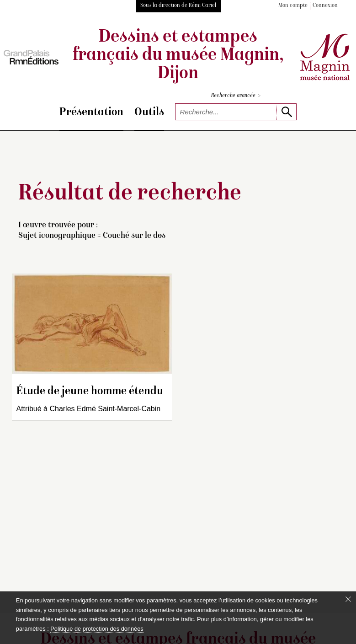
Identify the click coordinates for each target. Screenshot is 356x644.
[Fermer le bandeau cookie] (348, 599)
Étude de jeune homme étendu (90, 392)
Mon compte (293, 6)
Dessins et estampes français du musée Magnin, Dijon (178, 56)
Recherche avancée (236, 96)
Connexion (325, 6)
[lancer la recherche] (286, 112)
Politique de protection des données (97, 629)
